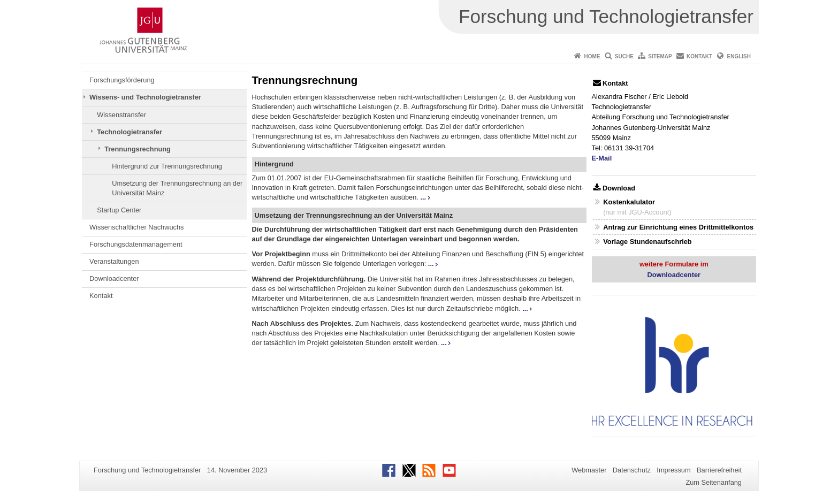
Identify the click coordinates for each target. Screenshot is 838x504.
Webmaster (589, 470)
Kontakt (699, 56)
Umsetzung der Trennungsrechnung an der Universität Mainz (177, 188)
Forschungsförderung (122, 80)
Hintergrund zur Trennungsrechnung (167, 166)
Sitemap (660, 56)
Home (592, 56)
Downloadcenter (114, 278)
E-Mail (602, 158)
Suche (624, 56)
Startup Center (119, 210)
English (739, 56)
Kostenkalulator (629, 202)
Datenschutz (632, 470)
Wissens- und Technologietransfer (145, 97)
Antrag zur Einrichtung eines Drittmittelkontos (678, 227)
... (425, 197)
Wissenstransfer (121, 115)
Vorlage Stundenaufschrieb (647, 242)
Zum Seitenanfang (714, 482)
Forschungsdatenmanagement (136, 244)
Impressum (673, 470)
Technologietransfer (129, 132)
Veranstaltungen (114, 261)
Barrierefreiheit (719, 470)
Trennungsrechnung (138, 149)
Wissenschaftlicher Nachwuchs (136, 227)
